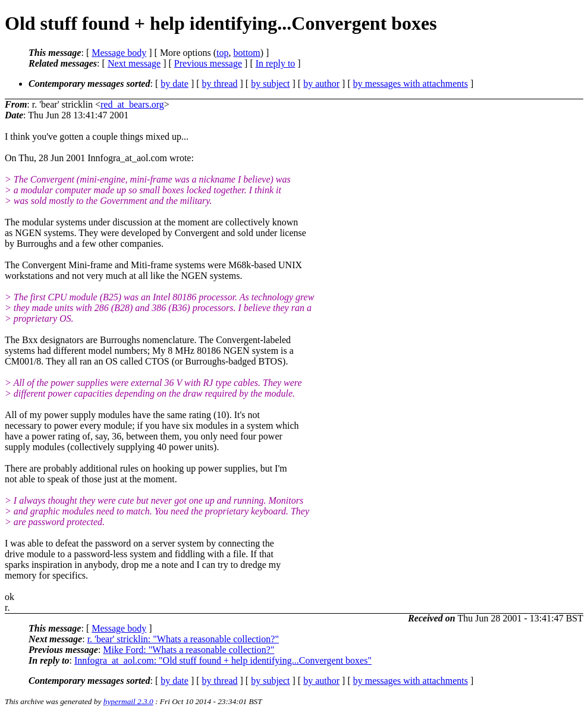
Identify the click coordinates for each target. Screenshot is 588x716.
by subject (270, 84)
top (222, 53)
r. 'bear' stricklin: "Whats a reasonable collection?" (183, 639)
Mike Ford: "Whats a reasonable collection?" (188, 650)
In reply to (276, 63)
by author (321, 84)
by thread (220, 84)
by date (174, 84)
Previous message (208, 63)
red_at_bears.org (132, 104)
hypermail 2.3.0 (128, 701)
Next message (134, 63)
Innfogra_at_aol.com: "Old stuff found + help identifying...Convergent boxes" (223, 660)
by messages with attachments (411, 84)
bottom (246, 53)
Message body (119, 53)
